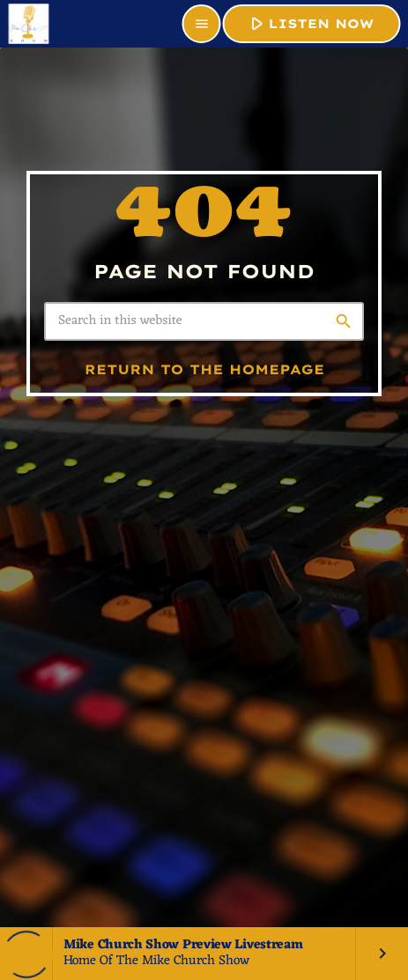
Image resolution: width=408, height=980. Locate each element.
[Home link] (28, 24)
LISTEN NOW (310, 23)
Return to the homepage (204, 369)
